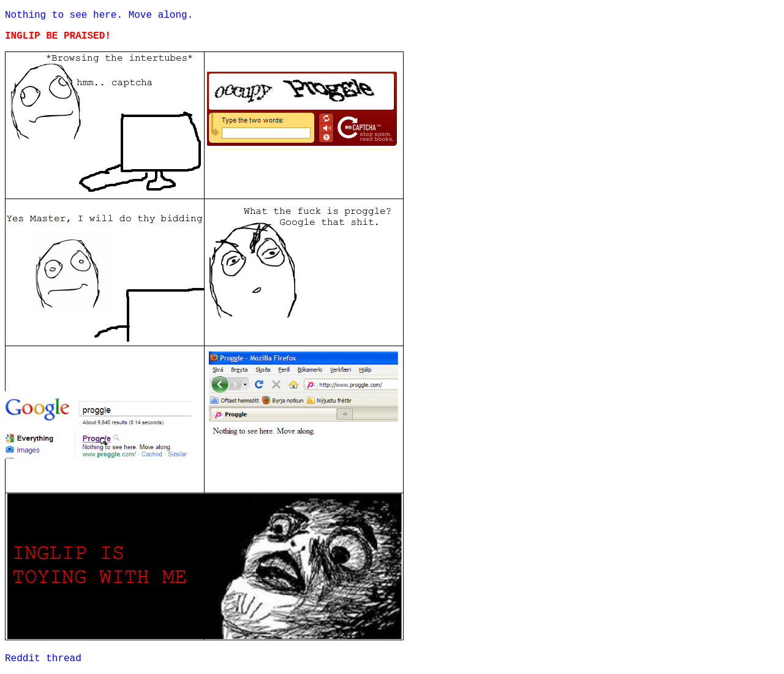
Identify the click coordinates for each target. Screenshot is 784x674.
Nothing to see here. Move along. (99, 15)
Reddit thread (43, 659)
